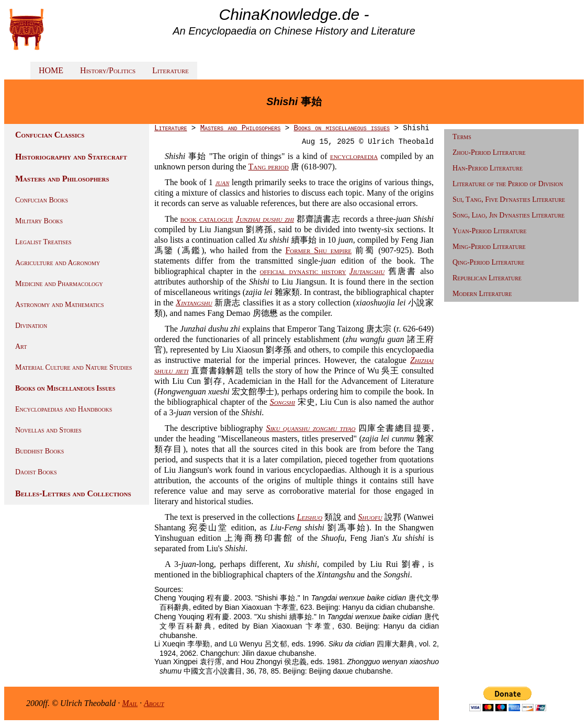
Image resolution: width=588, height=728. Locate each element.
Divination (31, 326)
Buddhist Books (39, 451)
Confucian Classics (50, 135)
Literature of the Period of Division (508, 184)
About (154, 703)
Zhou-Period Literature (489, 152)
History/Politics (108, 70)
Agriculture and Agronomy (58, 263)
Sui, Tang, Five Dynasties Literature (509, 200)
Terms (462, 137)
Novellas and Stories (48, 430)
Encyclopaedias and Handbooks (64, 409)
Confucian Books (42, 200)
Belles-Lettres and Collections (73, 493)
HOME (51, 70)
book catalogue (207, 219)
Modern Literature (482, 294)
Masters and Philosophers (62, 179)
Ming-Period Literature (489, 247)
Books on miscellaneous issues (342, 128)
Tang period (269, 167)
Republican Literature (487, 278)
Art (21, 346)
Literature (171, 70)
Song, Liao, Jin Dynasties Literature (508, 215)
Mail (130, 703)
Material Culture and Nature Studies (73, 367)
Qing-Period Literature (488, 262)
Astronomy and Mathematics (60, 305)
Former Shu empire (318, 250)
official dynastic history (303, 271)
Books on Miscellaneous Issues (65, 388)
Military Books (39, 221)
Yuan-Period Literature (489, 231)
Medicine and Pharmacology (59, 284)
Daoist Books (36, 472)
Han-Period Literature (488, 168)
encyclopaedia (354, 156)
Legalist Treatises (43, 242)
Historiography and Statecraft (71, 157)
